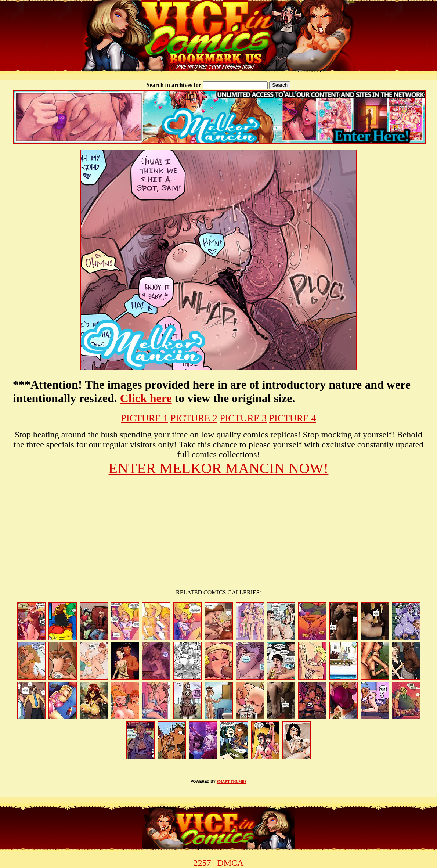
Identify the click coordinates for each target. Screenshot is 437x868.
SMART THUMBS (232, 781)
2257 (202, 863)
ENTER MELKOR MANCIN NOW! (219, 468)
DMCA (230, 863)
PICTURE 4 (293, 418)
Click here (146, 398)
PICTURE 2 (194, 418)
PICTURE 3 (243, 418)
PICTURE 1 (145, 418)
